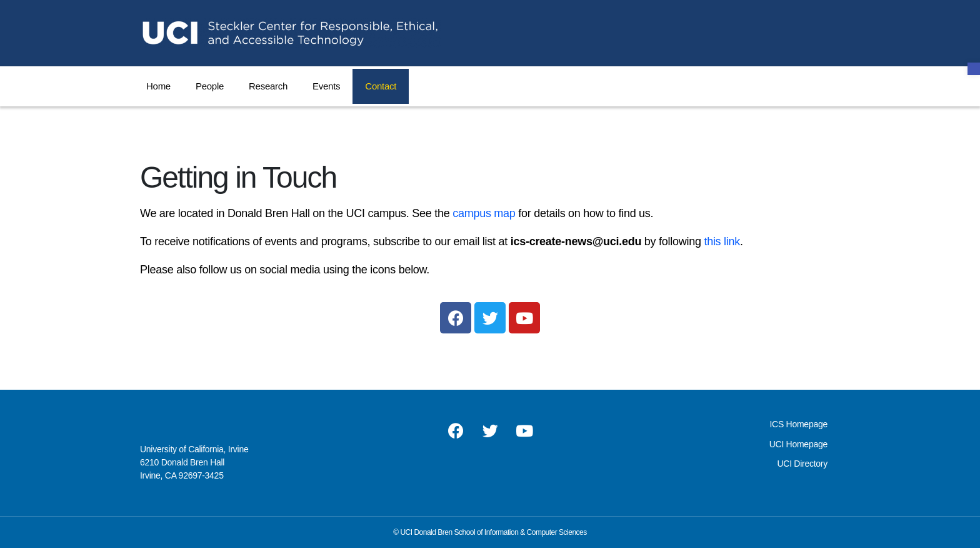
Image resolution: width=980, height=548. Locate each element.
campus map (484, 213)
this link (722, 241)
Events (326, 86)
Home (158, 86)
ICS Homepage (798, 424)
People (210, 86)
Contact (381, 86)
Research (268, 86)
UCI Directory (802, 464)
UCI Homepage (798, 444)
